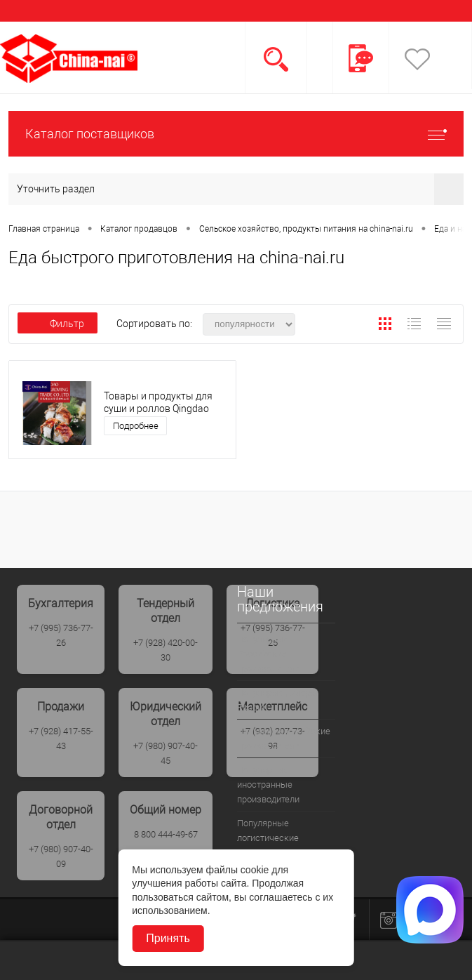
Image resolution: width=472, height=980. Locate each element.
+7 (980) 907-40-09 (61, 856)
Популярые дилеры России (277, 700)
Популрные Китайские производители (284, 739)
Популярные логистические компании (268, 838)
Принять (168, 938)
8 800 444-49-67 (166, 834)
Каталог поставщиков (236, 134)
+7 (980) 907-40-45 (166, 753)
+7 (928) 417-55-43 (61, 739)
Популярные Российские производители (268, 654)
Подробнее (136, 426)
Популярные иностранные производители (268, 784)
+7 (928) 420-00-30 (166, 650)
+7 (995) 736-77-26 (61, 635)
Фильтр (58, 324)
